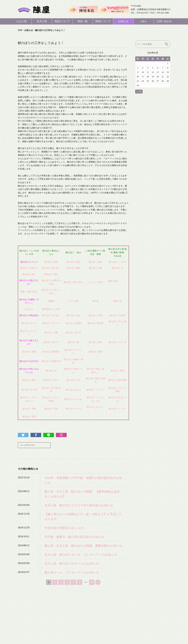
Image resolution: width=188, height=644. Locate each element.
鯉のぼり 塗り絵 (73, 333)
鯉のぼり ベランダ (118, 342)
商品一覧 (83, 21)
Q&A (144, 21)
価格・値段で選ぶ (29, 292)
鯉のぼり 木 (118, 268)
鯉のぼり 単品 (73, 315)
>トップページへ (28, 445)
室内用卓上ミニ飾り (51, 309)
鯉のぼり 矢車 (96, 315)
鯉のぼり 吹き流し (51, 315)
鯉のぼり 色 (51, 371)
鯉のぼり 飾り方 (51, 342)
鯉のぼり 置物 (96, 352)
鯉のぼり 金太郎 (118, 315)
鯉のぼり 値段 (73, 268)
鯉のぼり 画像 (29, 409)
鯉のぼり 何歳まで (29, 268)
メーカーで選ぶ (96, 282)
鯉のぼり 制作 (29, 380)
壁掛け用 (118, 301)
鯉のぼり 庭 (73, 342)
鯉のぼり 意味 (96, 262)
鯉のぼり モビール (51, 323)
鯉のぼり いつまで (118, 262)
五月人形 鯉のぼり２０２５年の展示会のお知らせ (79, 505)
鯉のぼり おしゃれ (73, 399)
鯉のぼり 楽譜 (118, 371)
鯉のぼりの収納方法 (51, 361)
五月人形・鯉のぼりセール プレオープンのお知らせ (81, 555)
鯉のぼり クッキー (118, 409)
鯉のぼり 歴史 (51, 262)
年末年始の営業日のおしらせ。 (66, 528)
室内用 (96, 301)
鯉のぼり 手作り (51, 380)
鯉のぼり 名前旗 (73, 323)
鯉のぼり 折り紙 (29, 390)
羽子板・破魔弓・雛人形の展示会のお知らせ (74, 537)
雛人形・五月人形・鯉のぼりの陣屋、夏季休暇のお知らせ (83, 546)
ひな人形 (22, 21)
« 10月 (139, 92)
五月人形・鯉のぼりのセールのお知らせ (72, 564)
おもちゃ (29, 309)
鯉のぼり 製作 (51, 274)
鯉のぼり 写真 (51, 409)
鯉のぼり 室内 (96, 342)
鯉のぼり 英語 (29, 417)
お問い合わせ (164, 21)
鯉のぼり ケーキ (73, 409)
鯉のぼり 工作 (73, 380)
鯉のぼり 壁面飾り (51, 352)
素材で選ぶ (113, 281)
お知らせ (123, 21)
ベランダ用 (73, 301)
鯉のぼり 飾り (29, 274)
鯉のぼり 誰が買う (51, 268)
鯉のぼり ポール (29, 323)
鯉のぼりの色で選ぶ (73, 282)
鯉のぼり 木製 (51, 333)
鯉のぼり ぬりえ (73, 390)
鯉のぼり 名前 (96, 268)
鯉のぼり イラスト (96, 390)
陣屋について (103, 21)
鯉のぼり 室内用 (96, 323)
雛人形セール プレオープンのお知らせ (72, 573)
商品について (62, 21)
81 (92, 582)
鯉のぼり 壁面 (29, 352)
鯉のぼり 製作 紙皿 (118, 380)
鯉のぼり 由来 (73, 262)
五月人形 (42, 21)
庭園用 (51, 301)
